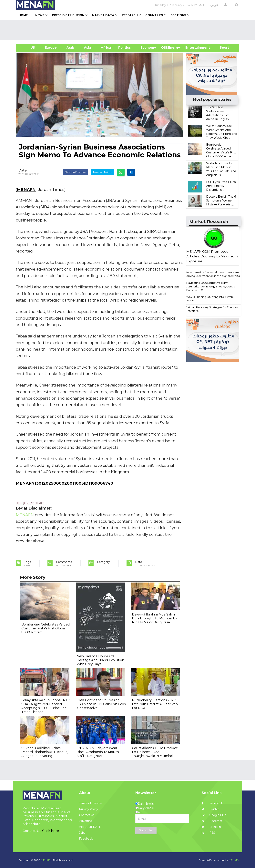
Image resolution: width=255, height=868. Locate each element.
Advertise (86, 821)
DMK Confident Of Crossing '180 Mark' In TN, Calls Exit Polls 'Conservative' (101, 704)
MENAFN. (46, 860)
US (28, 48)
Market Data (103, 15)
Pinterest (212, 821)
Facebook (212, 803)
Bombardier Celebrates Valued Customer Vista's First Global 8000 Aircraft (46, 628)
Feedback (86, 839)
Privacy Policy (89, 809)
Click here (51, 831)
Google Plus (214, 815)
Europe (51, 48)
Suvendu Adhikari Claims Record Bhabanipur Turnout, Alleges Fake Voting (45, 752)
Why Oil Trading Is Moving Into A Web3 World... (210, 299)
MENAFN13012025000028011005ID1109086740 (64, 483)
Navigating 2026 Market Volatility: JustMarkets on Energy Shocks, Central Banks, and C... (211, 286)
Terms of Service (90, 803)
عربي (214, 5)
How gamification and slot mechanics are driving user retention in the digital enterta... (214, 274)
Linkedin (211, 827)
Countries (154, 15)
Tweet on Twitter (102, 172)
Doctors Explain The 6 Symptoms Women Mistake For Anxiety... (221, 201)
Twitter (210, 809)
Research (130, 15)
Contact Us (87, 815)
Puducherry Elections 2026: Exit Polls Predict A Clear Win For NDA (155, 704)
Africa (105, 48)
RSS (208, 833)
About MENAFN (90, 827)
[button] (226, 5)
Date (23, 170)
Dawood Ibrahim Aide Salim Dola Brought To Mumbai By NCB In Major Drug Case (155, 618)
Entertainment (192, 48)
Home (23, 15)
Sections (178, 15)
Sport (222, 48)
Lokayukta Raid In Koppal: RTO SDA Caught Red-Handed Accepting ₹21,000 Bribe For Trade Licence (46, 706)
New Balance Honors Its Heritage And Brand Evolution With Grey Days (100, 660)
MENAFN (26, 190)
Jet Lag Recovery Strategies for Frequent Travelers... (213, 309)
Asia (87, 48)
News (40, 15)
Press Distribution (68, 15)
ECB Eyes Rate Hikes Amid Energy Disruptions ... (221, 186)
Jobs (82, 833)
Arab (70, 48)
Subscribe (146, 830)
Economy (148, 48)
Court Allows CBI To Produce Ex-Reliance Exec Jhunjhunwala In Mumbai (155, 752)
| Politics (123, 48)
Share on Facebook (75, 172)
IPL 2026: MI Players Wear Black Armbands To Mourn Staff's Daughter (98, 752)
